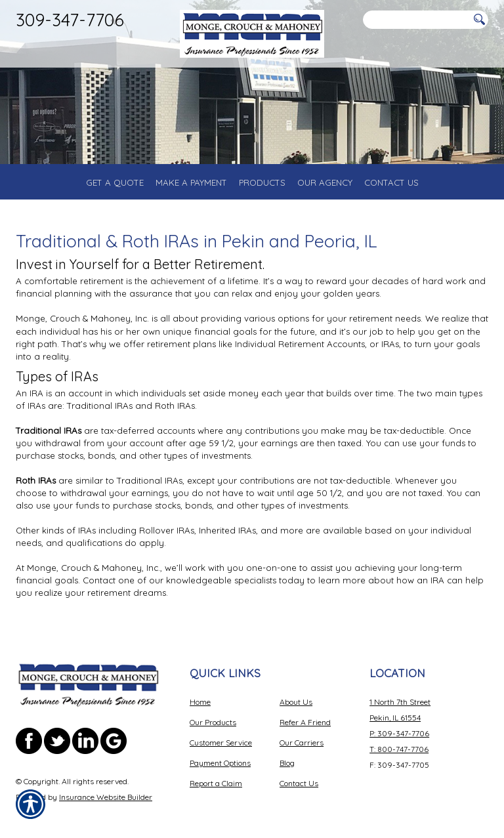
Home (200, 702)
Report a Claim (216, 783)
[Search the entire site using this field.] (416, 20)
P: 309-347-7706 (399, 733)
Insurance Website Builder (106, 797)
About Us (296, 702)
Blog (287, 763)
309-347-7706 (70, 20)
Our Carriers (302, 743)
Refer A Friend (305, 722)
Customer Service (221, 743)
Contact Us (299, 783)
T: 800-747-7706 (399, 749)
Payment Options (220, 763)
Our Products (213, 722)
